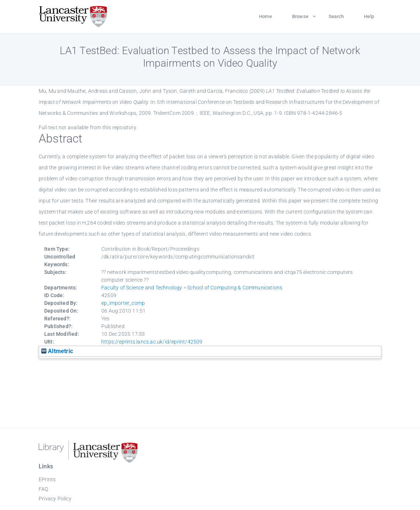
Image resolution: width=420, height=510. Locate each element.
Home (265, 16)
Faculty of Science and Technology (142, 288)
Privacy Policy (55, 499)
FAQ (43, 489)
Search (336, 16)
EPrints (47, 479)
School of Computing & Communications (235, 288)
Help (369, 16)
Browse (300, 16)
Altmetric (57, 351)
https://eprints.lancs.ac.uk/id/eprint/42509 (152, 342)
